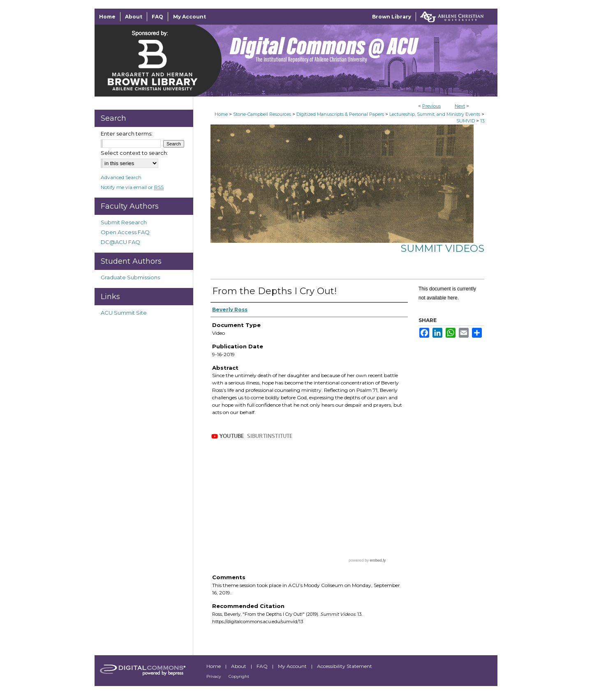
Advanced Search (121, 177)
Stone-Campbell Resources (262, 114)
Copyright (239, 676)
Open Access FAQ (125, 232)
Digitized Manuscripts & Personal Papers (340, 114)
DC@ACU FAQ (120, 242)
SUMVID (466, 121)
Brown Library (392, 17)
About (239, 666)
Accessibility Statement (345, 666)
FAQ (263, 666)
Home (221, 114)
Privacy (214, 676)
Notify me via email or (132, 187)
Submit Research (124, 222)
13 (482, 121)
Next (460, 106)
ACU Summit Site (124, 313)
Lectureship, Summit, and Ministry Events (435, 114)
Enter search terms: (127, 134)
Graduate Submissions (130, 277)
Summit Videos (442, 248)
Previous (431, 106)
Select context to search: (134, 153)
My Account (293, 666)
